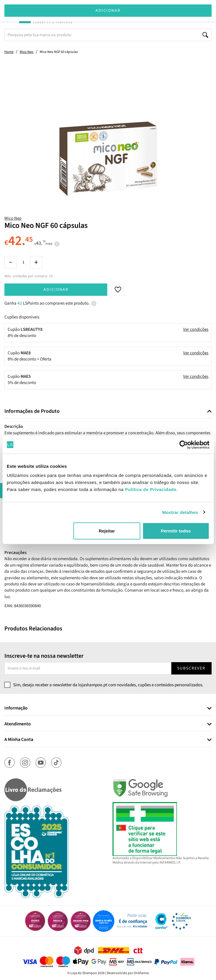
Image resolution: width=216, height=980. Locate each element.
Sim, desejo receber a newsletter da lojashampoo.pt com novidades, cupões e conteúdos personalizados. (108, 685)
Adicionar (56, 290)
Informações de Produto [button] (32, 411)
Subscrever (191, 668)
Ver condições (196, 329)
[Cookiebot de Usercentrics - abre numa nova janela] (184, 445)
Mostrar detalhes (180, 512)
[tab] (108, 411)
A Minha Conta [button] (19, 740)
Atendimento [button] (18, 724)
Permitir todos (176, 531)
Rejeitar (107, 531)
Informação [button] (16, 708)
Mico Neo (13, 218)
